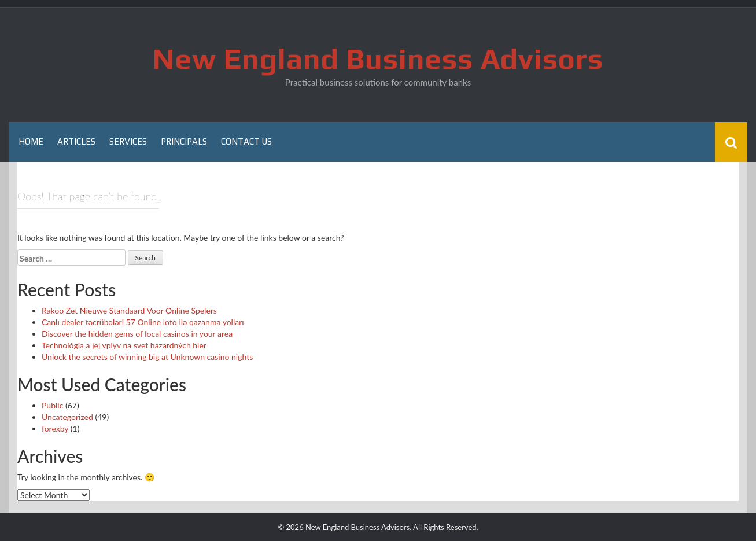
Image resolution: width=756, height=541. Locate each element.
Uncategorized (67, 417)
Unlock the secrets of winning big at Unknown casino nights (147, 357)
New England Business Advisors (378, 58)
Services (128, 141)
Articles (76, 141)
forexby (55, 428)
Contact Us (246, 141)
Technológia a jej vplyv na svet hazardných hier (124, 345)
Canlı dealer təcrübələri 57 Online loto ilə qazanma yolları (143, 322)
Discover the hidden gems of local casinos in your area (137, 334)
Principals (184, 141)
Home (31, 141)
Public (52, 405)
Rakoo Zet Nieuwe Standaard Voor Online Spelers (129, 310)
